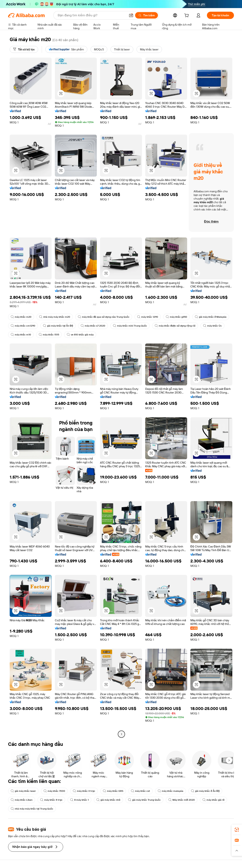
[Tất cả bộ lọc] (24, 49)
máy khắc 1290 (148, 317)
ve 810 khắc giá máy (80, 335)
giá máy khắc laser (23, 791)
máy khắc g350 (176, 317)
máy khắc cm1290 (23, 326)
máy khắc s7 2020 (93, 326)
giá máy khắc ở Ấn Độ (205, 791)
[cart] (187, 16)
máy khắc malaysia (171, 791)
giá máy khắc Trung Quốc (144, 800)
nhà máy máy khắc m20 (55, 317)
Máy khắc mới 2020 (182, 800)
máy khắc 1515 (49, 335)
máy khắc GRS (113, 791)
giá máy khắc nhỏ (108, 800)
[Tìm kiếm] (147, 15)
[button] (131, 15)
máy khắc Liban (22, 800)
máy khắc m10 (21, 335)
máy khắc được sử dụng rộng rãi (175, 326)
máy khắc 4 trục (51, 800)
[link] (237, 830)
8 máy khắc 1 (79, 800)
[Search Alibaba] (92, 15)
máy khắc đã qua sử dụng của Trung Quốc (104, 317)
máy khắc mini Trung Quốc (130, 326)
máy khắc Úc (212, 326)
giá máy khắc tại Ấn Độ (58, 326)
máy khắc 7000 (54, 791)
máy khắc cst (140, 791)
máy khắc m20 (21, 317)
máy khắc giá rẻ (213, 800)
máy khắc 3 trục (84, 791)
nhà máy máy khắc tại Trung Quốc (32, 809)
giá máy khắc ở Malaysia (211, 317)
